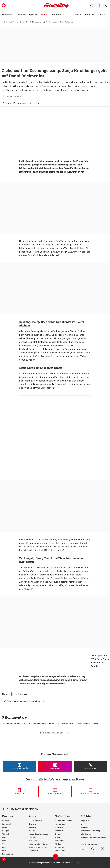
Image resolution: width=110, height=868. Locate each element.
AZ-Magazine (60, 847)
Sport (4, 841)
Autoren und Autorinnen (63, 821)
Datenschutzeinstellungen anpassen (94, 837)
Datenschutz (86, 827)
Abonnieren (59, 827)
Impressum (85, 821)
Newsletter (33, 824)
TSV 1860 (6, 834)
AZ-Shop (58, 844)
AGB (83, 824)
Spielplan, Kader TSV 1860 (38, 847)
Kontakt (58, 837)
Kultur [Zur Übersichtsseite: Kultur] (88, 14)
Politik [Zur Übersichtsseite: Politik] (78, 14)
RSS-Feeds (32, 831)
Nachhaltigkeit (7, 854)
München (6, 821)
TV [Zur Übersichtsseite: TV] (70, 14)
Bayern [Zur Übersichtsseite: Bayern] (22, 14)
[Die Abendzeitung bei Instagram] (55, 766)
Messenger (33, 827)
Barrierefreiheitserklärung (91, 831)
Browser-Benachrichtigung (38, 834)
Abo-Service (59, 831)
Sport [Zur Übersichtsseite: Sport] (32, 14)
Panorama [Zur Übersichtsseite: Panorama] (57, 14)
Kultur (4, 847)
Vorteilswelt (33, 841)
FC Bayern (6, 831)
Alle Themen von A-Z (36, 821)
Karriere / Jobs (60, 824)
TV (3, 844)
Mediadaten (59, 841)
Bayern (5, 827)
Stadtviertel (6, 824)
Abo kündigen (86, 834)
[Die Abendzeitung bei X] (91, 766)
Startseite (7, 22)
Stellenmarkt (33, 851)
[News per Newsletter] (55, 791)
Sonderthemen (60, 851)
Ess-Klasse (33, 837)
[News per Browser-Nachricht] (91, 791)
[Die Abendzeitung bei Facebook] (19, 766)
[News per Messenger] (19, 791)
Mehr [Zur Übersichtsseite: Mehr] (100, 14)
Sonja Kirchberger (73, 168)
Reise (4, 851)
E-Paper (58, 834)
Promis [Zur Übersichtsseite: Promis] (44, 14)
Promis (15, 22)
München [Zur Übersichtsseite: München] (7, 14)
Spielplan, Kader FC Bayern (38, 844)
